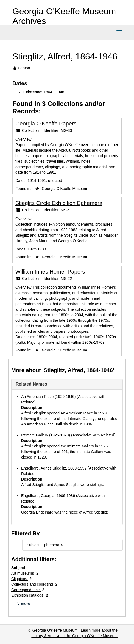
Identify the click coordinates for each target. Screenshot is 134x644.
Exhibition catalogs (28, 595)
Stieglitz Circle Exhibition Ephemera (59, 203)
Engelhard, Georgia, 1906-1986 (48, 496)
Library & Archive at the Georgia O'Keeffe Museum (74, 636)
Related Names (31, 384)
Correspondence (26, 590)
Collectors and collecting (33, 584)
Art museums (23, 573)
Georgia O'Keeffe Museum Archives (64, 16)
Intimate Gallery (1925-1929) (46, 435)
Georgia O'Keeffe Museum (64, 189)
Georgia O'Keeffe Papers (46, 124)
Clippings (20, 579)
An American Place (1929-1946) (48, 397)
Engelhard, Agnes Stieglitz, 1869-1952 (54, 468)
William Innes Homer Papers (50, 272)
